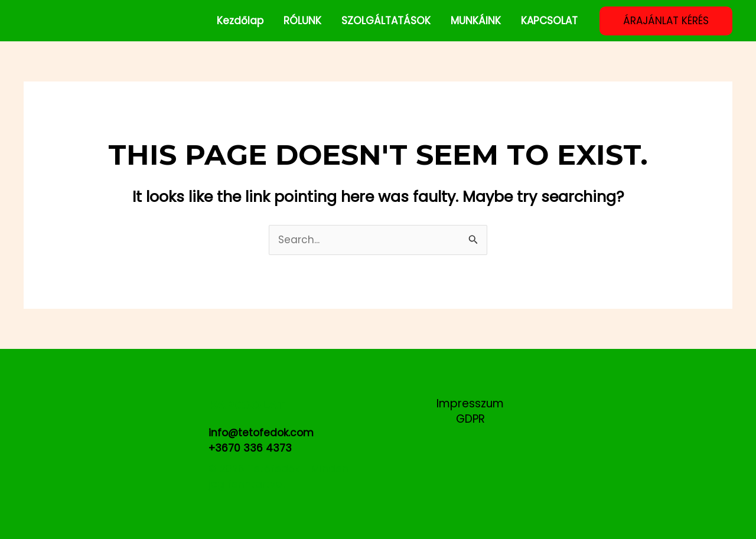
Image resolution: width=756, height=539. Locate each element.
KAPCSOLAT (549, 21)
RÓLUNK (302, 21)
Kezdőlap (240, 21)
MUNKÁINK (476, 21)
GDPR (470, 419)
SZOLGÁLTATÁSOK (386, 21)
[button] (666, 21)
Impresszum (470, 404)
